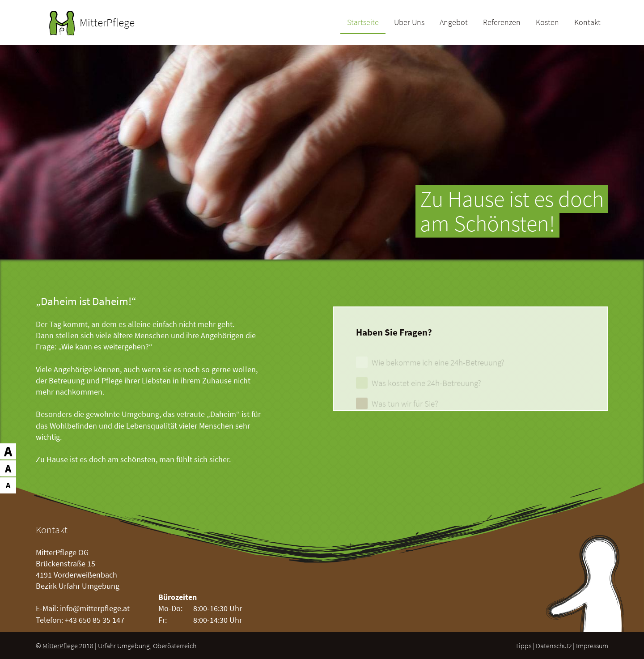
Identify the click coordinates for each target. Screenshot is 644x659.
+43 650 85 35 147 (95, 620)
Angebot (454, 23)
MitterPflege (60, 646)
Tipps (523, 646)
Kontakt (587, 23)
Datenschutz (554, 646)
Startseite (363, 23)
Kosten (547, 23)
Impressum (592, 646)
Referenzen (502, 23)
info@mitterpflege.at (95, 608)
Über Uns (409, 23)
